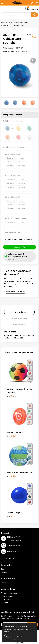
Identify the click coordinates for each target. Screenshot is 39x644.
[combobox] (16, 15)
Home (3, 22)
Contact (4, 583)
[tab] (19, 312)
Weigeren (19, 636)
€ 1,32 (11, 516)
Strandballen (22, 22)
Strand (13, 22)
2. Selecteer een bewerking (15, 147)
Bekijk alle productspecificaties (15, 51)
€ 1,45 (11, 396)
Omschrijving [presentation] (19, 312)
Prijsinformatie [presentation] (19, 318)
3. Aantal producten (12, 232)
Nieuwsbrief (5, 572)
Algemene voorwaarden (9, 593)
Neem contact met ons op (15, 292)
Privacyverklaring (7, 599)
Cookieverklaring (7, 596)
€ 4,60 (11, 476)
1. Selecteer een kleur (12, 121)
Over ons (4, 569)
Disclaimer (5, 602)
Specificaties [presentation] (19, 325)
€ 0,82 (11, 436)
